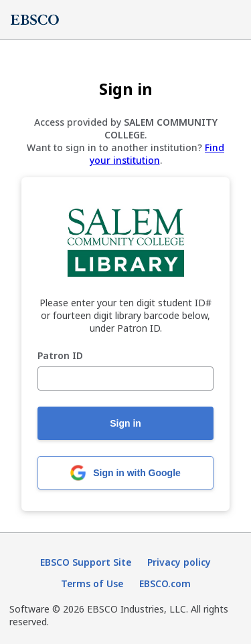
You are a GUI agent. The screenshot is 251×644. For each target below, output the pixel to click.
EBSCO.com (165, 583)
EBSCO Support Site (86, 562)
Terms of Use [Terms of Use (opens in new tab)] (92, 583)
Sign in (125, 423)
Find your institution (157, 154)
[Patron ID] (125, 379)
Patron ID (60, 356)
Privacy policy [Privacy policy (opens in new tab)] (179, 562)
